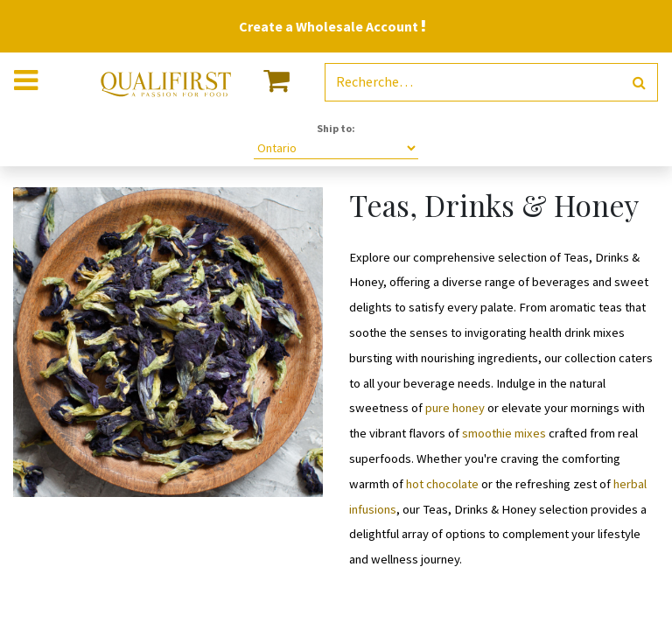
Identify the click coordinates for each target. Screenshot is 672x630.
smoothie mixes (504, 433)
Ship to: (336, 128)
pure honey (454, 408)
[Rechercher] (639, 83)
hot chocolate (442, 484)
